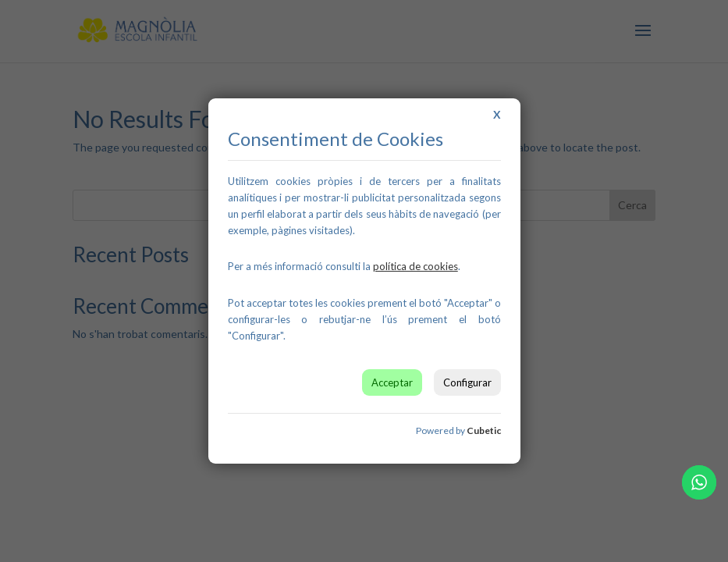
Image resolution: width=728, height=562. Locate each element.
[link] (415, 266)
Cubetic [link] (484, 430)
